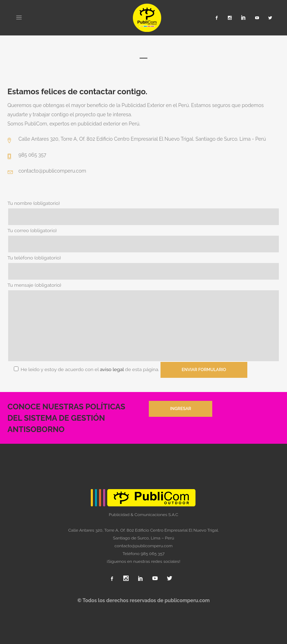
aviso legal (113, 369)
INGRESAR (181, 409)
